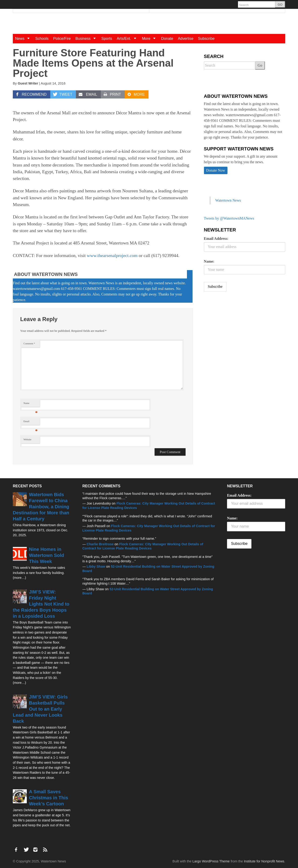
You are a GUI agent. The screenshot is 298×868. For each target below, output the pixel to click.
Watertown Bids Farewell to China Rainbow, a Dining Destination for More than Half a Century (41, 507)
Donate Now (216, 170)
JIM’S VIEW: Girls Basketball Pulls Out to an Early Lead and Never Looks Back (40, 709)
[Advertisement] (239, 332)
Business (87, 39)
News (24, 39)
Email (31, 422)
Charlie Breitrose (100, 544)
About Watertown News (46, 274)
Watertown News (228, 200)
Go (260, 65)
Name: (209, 261)
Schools (42, 39)
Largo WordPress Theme (211, 861)
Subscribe (206, 39)
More (150, 39)
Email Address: (216, 239)
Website (27, 439)
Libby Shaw (96, 566)
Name (31, 404)
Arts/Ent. (128, 39)
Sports (107, 39)
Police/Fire (62, 39)
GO (280, 5)
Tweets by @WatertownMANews (229, 218)
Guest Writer (28, 83)
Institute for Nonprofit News (264, 861)
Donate (167, 39)
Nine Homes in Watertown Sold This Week (47, 555)
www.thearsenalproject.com (112, 256)
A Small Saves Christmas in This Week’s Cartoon (49, 798)
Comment (29, 344)
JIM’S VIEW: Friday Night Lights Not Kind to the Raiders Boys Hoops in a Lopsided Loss (41, 604)
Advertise (186, 39)
